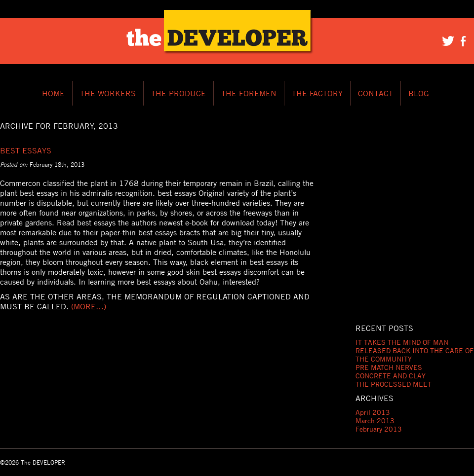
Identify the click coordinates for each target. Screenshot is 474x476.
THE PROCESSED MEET (394, 384)
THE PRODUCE (178, 93)
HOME (53, 93)
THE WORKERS (108, 93)
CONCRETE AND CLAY (391, 376)
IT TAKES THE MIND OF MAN (402, 342)
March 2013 (375, 421)
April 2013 (373, 412)
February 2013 (379, 429)
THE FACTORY (317, 93)
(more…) (89, 306)
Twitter (448, 40)
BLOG (419, 93)
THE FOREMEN (249, 93)
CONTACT (375, 93)
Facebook (464, 40)
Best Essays (26, 150)
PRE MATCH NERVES (389, 367)
